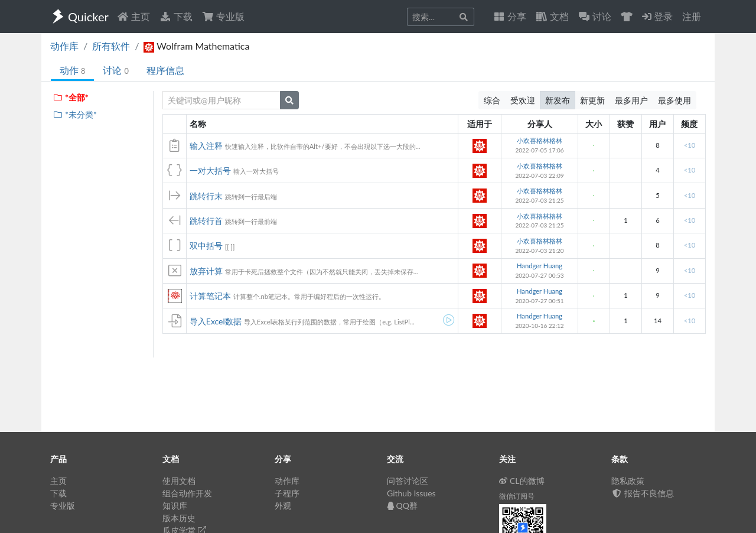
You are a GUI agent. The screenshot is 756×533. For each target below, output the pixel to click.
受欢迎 (523, 100)
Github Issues (411, 493)
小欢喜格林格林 (540, 140)
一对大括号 (210, 170)
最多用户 (631, 100)
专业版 (223, 16)
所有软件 (111, 46)
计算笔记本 (210, 296)
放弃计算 (206, 271)
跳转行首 (206, 221)
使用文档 (179, 481)
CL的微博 (522, 481)
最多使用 (674, 100)
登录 (657, 16)
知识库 (175, 506)
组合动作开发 (187, 493)
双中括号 (206, 246)
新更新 (592, 100)
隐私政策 (628, 481)
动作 (72, 70)
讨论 (115, 70)
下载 (176, 16)
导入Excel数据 (216, 321)
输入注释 (206, 146)
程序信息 (165, 70)
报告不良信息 (643, 493)
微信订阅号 (517, 496)
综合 (492, 100)
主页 (133, 16)
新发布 (558, 100)
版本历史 (179, 518)
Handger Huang (540, 266)
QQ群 (402, 506)
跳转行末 (206, 196)
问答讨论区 (408, 481)
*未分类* (75, 114)
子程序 (287, 493)
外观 (283, 506)
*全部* (71, 97)
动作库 (64, 46)
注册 (692, 16)
